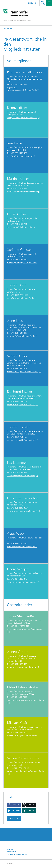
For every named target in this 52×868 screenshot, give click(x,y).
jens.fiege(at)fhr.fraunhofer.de (20, 156)
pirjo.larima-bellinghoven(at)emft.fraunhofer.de (22, 89)
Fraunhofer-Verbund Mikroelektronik (17, 21)
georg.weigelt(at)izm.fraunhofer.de (22, 582)
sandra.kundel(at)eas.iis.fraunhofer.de (23, 372)
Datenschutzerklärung (17, 855)
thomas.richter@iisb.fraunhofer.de (21, 440)
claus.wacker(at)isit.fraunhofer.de (21, 547)
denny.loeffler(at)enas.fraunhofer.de (22, 118)
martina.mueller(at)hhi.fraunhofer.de (22, 192)
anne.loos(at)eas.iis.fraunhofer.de (21, 336)
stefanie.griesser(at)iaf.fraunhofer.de (22, 263)
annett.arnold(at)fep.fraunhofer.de (22, 667)
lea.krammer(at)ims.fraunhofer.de (21, 476)
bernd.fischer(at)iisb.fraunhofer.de (21, 405)
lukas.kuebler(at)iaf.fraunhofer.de (21, 227)
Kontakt (11, 849)
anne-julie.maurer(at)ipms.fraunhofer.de (24, 511)
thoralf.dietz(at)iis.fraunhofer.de (20, 298)
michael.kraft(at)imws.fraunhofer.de (22, 736)
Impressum (11, 852)
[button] (14, 805)
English (32, 3)
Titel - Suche (43, 3)
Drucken (14, 818)
